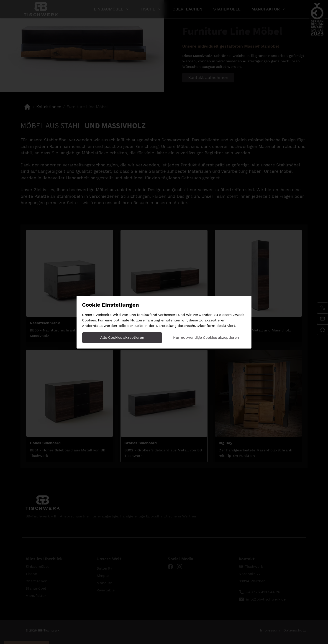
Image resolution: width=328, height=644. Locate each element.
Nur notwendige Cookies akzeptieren (206, 337)
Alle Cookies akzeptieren (122, 337)
